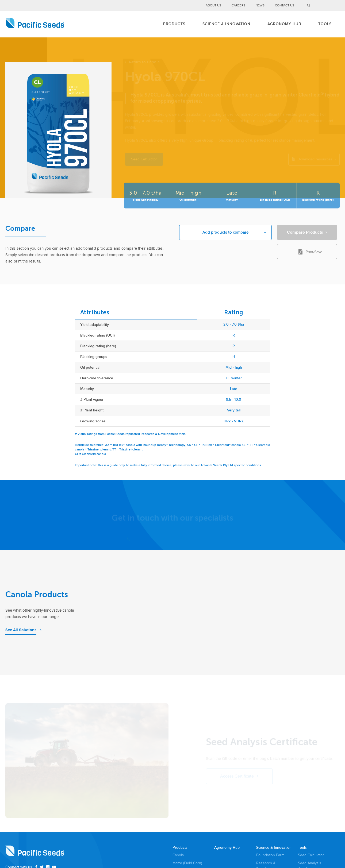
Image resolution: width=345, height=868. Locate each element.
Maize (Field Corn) (187, 863)
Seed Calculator (311, 855)
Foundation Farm (270, 855)
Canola (178, 855)
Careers (238, 5)
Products (174, 24)
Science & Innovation (226, 24)
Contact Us (285, 5)
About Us (213, 5)
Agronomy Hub (284, 24)
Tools (325, 24)
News (260, 5)
